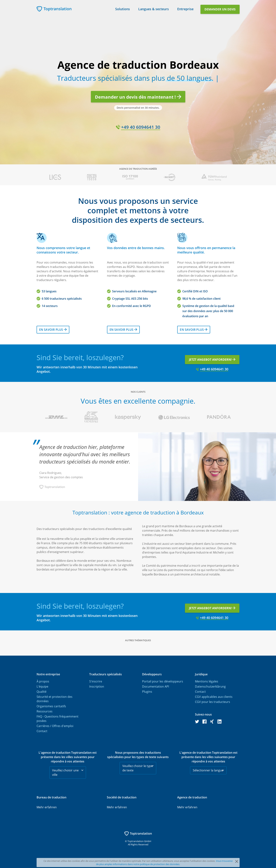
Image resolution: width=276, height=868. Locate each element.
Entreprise (185, 8)
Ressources (45, 711)
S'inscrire (96, 681)
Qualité (42, 692)
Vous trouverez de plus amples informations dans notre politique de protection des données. (164, 863)
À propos (43, 681)
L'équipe (42, 686)
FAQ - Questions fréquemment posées (58, 719)
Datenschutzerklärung (210, 686)
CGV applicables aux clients (214, 697)
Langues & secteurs (154, 8)
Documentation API (156, 686)
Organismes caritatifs (51, 706)
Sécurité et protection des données (55, 699)
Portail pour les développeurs (163, 681)
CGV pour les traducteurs (213, 702)
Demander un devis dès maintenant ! (138, 97)
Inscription (97, 686)
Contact (42, 731)
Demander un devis (220, 9)
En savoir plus (53, 330)
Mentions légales (207, 681)
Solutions (123, 8)
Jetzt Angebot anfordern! (212, 360)
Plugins (147, 692)
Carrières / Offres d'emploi (55, 726)
